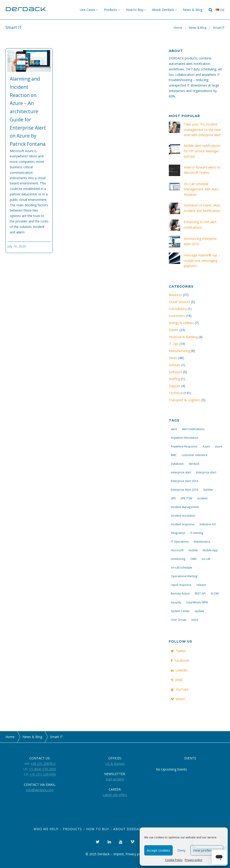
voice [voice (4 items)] (195, 620)
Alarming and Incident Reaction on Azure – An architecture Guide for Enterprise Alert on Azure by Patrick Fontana (28, 111)
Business (175, 295)
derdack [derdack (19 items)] (194, 464)
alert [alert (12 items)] (174, 429)
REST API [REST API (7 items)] (200, 593)
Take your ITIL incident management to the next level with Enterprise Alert (202, 130)
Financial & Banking (183, 337)
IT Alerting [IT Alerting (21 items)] (197, 533)
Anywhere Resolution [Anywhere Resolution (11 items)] (185, 438)
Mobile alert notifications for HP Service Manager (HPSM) (202, 151)
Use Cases (88, 10)
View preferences (207, 850)
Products (111, 10)
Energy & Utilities (181, 323)
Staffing (174, 379)
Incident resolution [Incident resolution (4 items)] (183, 516)
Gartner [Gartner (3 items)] (208, 490)
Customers (177, 316)
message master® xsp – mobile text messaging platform (202, 261)
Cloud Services (179, 302)
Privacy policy (193, 860)
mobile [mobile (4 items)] (193, 550)
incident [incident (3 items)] (202, 498)
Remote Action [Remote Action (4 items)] (180, 593)
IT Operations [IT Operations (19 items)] (180, 541)
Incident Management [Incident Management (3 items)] (185, 507)
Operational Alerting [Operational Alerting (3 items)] (184, 576)
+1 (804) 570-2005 (43, 769)
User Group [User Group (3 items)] (179, 620)
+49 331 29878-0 (43, 764)
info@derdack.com (40, 790)
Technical (176, 393)
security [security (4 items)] (176, 602)
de (220, 10)
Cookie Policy (174, 860)
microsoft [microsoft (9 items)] (177, 550)
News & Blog (192, 10)
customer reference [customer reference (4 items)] (195, 455)
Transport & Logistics (185, 400)
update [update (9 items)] (199, 611)
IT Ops (174, 344)
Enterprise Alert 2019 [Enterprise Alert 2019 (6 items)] (185, 490)
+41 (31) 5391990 (43, 774)
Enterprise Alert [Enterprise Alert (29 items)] (206, 472)
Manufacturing (179, 351)
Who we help (46, 829)
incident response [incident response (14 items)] (183, 524)
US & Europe (115, 764)
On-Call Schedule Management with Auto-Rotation (202, 189)
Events (174, 330)
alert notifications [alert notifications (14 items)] (193, 429)
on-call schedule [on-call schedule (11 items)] (181, 567)
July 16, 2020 (17, 246)
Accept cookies (158, 850)
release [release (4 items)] (201, 585)
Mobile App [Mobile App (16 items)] (210, 550)
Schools (175, 365)
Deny (182, 850)
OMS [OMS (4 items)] (193, 559)
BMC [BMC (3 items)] (174, 455)
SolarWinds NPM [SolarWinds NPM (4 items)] (197, 602)
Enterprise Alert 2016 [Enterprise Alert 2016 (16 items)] (185, 481)
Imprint (119, 854)
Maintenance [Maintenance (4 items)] (202, 541)
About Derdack (163, 10)
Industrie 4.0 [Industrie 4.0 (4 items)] (208, 524)
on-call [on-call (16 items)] (206, 559)
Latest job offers (115, 795)
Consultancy (178, 309)
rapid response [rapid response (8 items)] (181, 585)
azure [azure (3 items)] (219, 446)
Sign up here (115, 779)
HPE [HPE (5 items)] (173, 498)
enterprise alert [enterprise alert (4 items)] (181, 472)
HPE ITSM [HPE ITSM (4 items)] (186, 498)
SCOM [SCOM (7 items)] (215, 593)
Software (176, 372)
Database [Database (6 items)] (177, 464)
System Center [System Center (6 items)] (180, 611)
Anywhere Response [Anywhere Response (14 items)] (184, 446)
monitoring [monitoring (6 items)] (178, 559)
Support (175, 386)
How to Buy (135, 10)
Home (178, 28)
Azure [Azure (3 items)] (206, 446)
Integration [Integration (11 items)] (178, 533)
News (173, 358)
